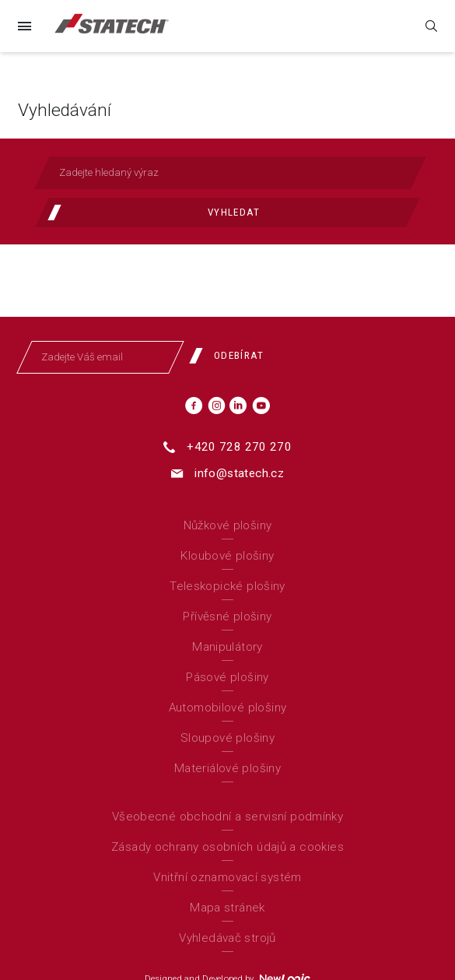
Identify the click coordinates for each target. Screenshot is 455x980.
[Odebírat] (233, 356)
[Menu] (24, 26)
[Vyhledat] (228, 213)
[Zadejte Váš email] (101, 357)
